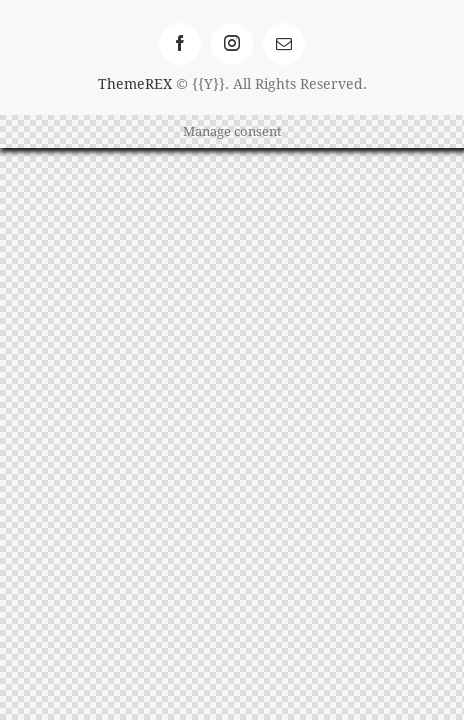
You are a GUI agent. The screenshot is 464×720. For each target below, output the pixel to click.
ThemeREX (135, 83)
